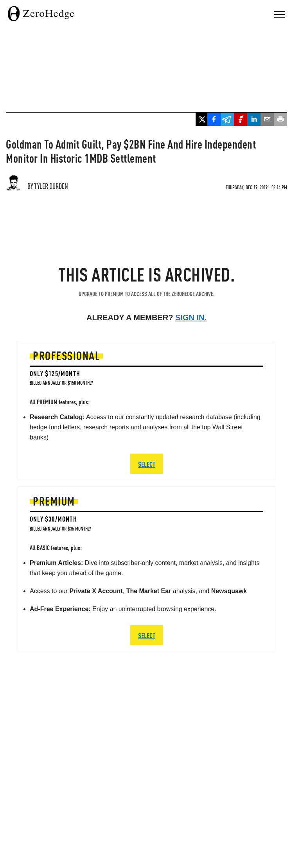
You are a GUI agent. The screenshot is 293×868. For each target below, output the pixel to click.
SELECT (147, 635)
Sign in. (191, 317)
